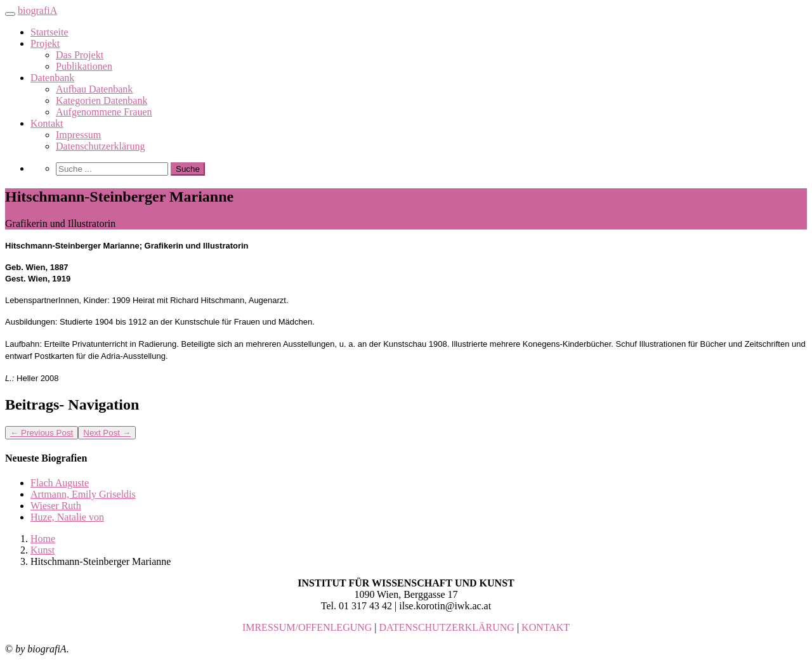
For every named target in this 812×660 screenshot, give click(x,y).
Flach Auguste (60, 483)
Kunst (43, 550)
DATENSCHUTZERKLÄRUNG (447, 627)
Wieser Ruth (56, 506)
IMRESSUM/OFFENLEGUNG (307, 627)
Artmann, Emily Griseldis (83, 494)
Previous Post (42, 433)
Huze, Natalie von (67, 517)
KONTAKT (546, 627)
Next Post (107, 433)
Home (43, 539)
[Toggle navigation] (10, 14)
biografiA (37, 10)
